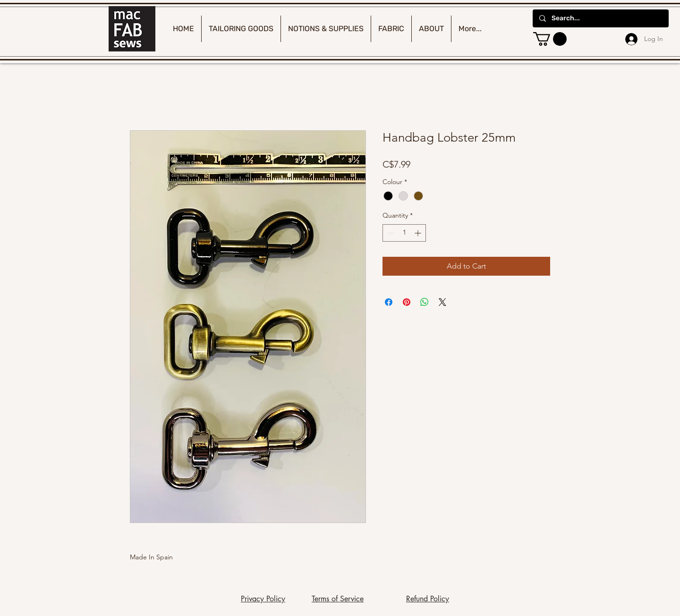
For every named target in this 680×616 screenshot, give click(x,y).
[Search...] (600, 18)
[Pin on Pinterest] (407, 302)
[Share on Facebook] (389, 302)
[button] (550, 39)
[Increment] (419, 233)
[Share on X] (442, 302)
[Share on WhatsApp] (425, 302)
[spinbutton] (404, 233)
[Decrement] (390, 233)
